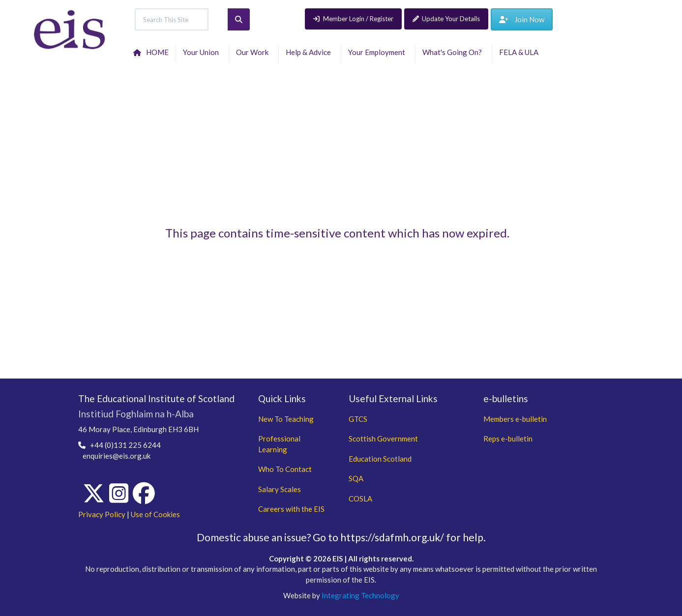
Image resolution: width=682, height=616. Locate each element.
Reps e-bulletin (508, 439)
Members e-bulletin (515, 419)
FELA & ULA (520, 52)
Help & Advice (310, 52)
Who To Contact (285, 469)
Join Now (522, 19)
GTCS (358, 419)
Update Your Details (446, 19)
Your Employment (378, 52)
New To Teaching (286, 419)
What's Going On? (454, 52)
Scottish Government (383, 439)
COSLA (360, 499)
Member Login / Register (353, 19)
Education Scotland (380, 459)
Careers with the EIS (291, 509)
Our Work (254, 52)
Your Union (202, 52)
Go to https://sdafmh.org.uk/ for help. (399, 537)
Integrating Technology (360, 595)
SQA (356, 478)
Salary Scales (280, 489)
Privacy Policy (102, 514)
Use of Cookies (155, 514)
